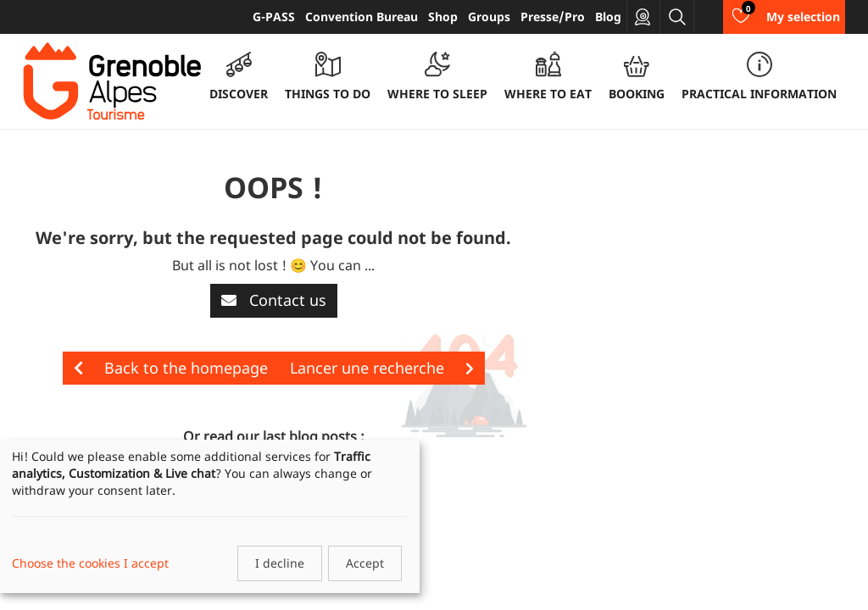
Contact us (274, 300)
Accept (365, 563)
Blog (608, 17)
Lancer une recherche (382, 368)
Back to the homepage (171, 368)
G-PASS (274, 17)
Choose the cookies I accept (90, 563)
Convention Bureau (362, 17)
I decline (280, 563)
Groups (489, 17)
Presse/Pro (553, 17)
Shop (443, 17)
